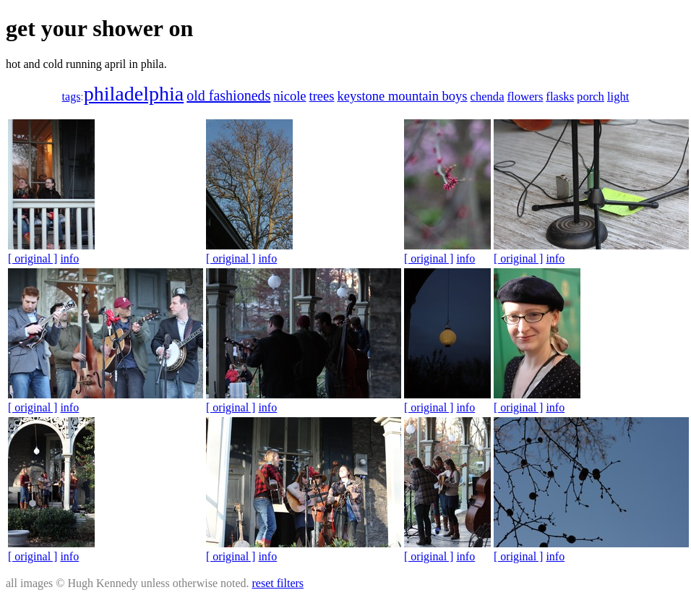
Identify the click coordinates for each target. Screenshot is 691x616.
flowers (525, 97)
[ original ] (33, 258)
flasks (560, 97)
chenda (488, 97)
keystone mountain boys (403, 96)
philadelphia (134, 94)
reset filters (278, 583)
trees (322, 96)
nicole (289, 96)
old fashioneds (228, 95)
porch (591, 97)
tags (72, 97)
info (69, 258)
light (618, 97)
